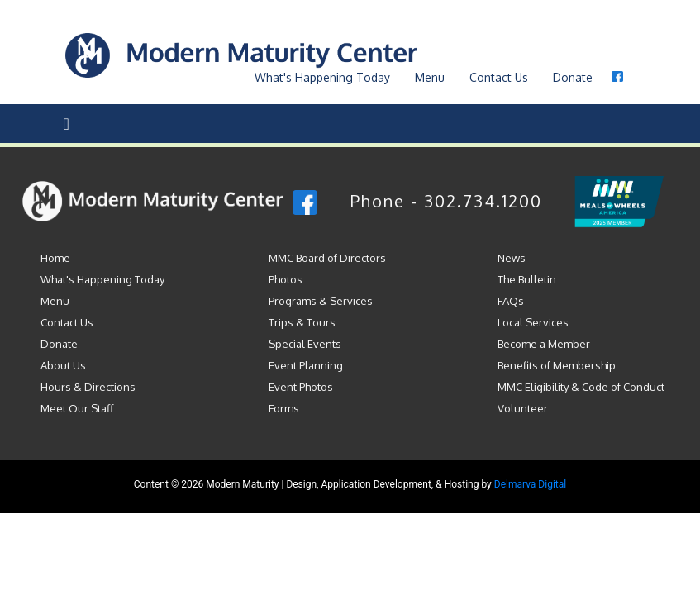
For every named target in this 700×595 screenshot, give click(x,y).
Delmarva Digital (530, 484)
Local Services (533, 322)
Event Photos (301, 387)
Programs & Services (321, 301)
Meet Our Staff (77, 408)
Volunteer (523, 408)
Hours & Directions (88, 387)
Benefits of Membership (557, 365)
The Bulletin (527, 279)
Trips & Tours (302, 322)
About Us (63, 365)
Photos (286, 279)
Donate (573, 77)
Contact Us (499, 77)
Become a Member (544, 344)
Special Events (305, 344)
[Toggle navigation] (67, 124)
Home (55, 258)
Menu (430, 77)
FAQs (511, 301)
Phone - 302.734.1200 (446, 201)
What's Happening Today (102, 279)
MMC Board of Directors (327, 258)
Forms (284, 408)
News (512, 258)
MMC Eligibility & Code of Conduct (581, 387)
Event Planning (306, 365)
